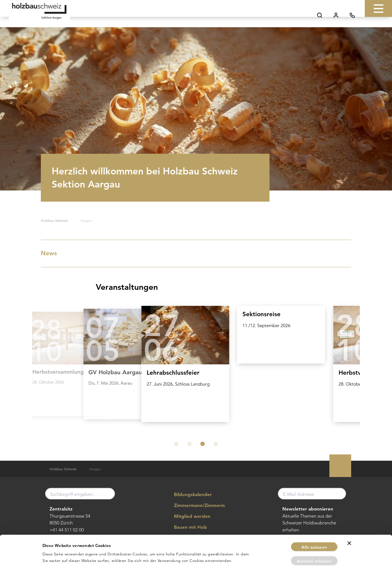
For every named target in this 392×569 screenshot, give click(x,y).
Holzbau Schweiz (54, 221)
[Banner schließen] (349, 512)
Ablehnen (314, 544)
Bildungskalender (189, 495)
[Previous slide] (43, 368)
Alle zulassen (314, 516)
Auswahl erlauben (314, 530)
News (195, 253)
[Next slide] (349, 368)
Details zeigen (260, 558)
